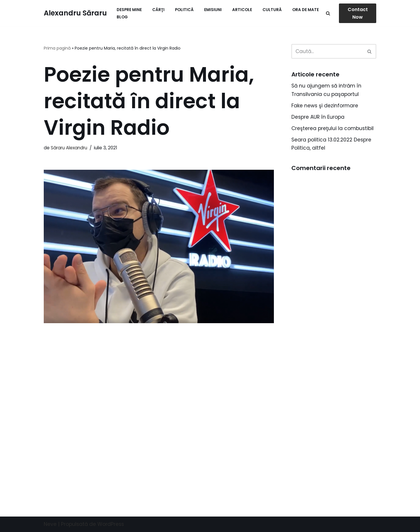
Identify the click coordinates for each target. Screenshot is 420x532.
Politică (184, 10)
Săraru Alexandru (69, 148)
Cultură (272, 10)
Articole (242, 10)
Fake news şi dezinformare (325, 106)
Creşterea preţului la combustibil (332, 128)
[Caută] (328, 13)
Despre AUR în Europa (318, 117)
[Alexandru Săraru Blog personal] (75, 13)
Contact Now (358, 13)
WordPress (111, 524)
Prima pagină (57, 48)
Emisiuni (213, 10)
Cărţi (158, 10)
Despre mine (129, 10)
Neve (50, 524)
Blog (122, 17)
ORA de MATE (306, 10)
